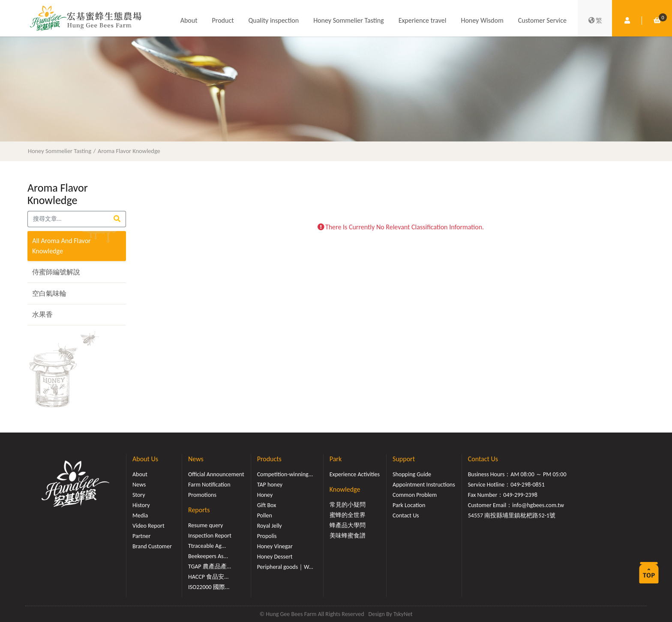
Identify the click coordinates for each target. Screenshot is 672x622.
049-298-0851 (528, 485)
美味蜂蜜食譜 (348, 536)
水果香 (42, 314)
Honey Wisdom (482, 20)
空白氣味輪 (49, 293)
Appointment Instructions (424, 485)
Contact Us (406, 515)
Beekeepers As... (208, 556)
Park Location (409, 505)
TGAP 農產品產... (210, 566)
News (139, 485)
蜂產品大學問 (348, 525)
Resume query (205, 525)
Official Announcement (216, 474)
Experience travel (423, 20)
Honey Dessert (275, 557)
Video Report (148, 526)
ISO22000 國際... (209, 587)
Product (223, 20)
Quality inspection (274, 20)
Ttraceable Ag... (207, 546)
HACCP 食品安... (208, 577)
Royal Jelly (270, 526)
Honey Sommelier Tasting (348, 20)
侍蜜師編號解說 (56, 272)
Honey (265, 495)
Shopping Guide (412, 474)
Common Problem (415, 495)
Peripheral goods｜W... (285, 567)
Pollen (265, 515)
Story (139, 495)
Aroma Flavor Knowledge (129, 151)
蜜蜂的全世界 (348, 515)
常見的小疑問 (348, 505)
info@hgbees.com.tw (538, 505)
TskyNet (403, 614)
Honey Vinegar (275, 546)
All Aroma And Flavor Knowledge (61, 246)
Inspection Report (210, 536)
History (141, 505)
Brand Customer (152, 546)
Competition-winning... (285, 474)
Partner (141, 536)
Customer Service (542, 20)
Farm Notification (209, 485)
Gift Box (267, 505)
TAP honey (270, 485)
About (189, 20)
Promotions (202, 495)
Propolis (267, 536)
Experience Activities (355, 474)
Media (140, 515)
